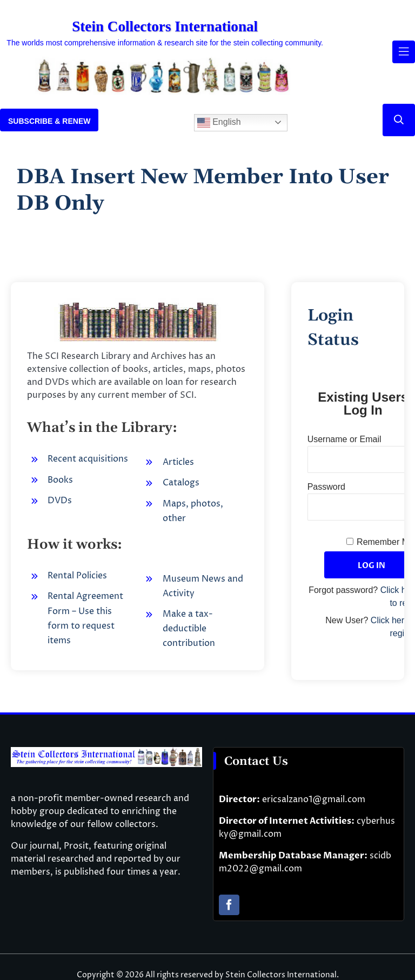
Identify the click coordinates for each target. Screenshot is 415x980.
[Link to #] (399, 120)
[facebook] (229, 905)
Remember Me (385, 542)
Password (326, 487)
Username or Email (344, 439)
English (219, 123)
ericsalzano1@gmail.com (314, 799)
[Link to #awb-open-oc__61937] (404, 52)
